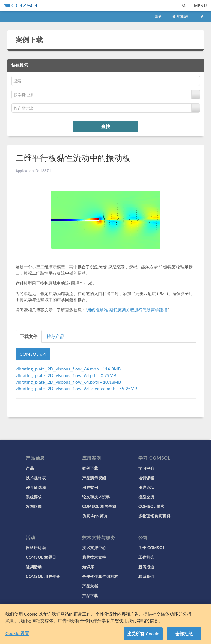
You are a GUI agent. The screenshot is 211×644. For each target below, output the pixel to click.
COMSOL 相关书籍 (99, 506)
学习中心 (146, 468)
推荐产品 (56, 336)
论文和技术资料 (96, 497)
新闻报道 (146, 567)
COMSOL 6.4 (33, 354)
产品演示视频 (94, 478)
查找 (106, 126)
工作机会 (146, 557)
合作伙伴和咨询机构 (100, 576)
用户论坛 (146, 487)
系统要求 (34, 497)
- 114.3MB (68, 369)
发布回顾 (34, 506)
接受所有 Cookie (143, 636)
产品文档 (90, 586)
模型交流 (146, 497)
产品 (30, 468)
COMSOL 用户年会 (43, 576)
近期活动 (34, 567)
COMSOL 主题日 (41, 557)
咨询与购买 (180, 16)
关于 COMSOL (151, 548)
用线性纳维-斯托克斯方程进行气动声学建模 (127, 310)
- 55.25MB (77, 388)
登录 (158, 16)
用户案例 (90, 487)
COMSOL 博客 (151, 506)
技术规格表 (36, 478)
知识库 (88, 567)
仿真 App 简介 (95, 516)
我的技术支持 (94, 557)
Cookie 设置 (17, 635)
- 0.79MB (66, 375)
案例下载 (29, 39)
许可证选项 (36, 487)
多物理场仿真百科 (154, 516)
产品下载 (90, 595)
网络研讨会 (36, 548)
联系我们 (146, 576)
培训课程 (146, 478)
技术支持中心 (94, 548)
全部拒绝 (184, 636)
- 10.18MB (68, 382)
